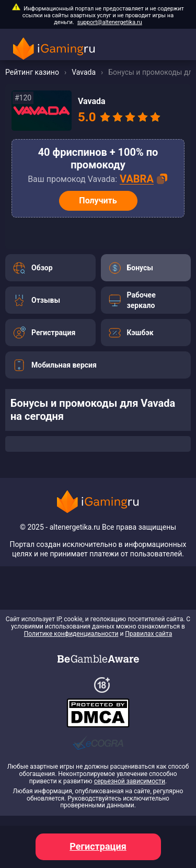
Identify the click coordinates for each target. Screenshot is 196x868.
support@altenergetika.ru (110, 22)
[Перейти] (50, 268)
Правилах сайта (148, 634)
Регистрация (98, 846)
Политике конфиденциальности (71, 634)
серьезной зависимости (130, 781)
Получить (98, 201)
